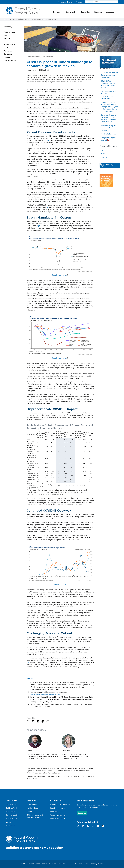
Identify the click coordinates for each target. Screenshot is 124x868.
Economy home (9, 32)
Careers (79, 2)
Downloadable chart (59, 275)
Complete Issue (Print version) (109, 139)
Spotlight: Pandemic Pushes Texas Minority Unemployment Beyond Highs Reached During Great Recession (109, 107)
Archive (104, 154)
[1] (49, 140)
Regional (7, 38)
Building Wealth (12, 808)
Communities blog (13, 815)
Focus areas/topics (10, 60)
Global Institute (12, 804)
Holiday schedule (33, 808)
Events (6, 57)
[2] (48, 207)
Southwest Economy (24, 19)
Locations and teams (58, 808)
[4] (28, 662)
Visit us (9, 822)
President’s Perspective (109, 134)
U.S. (5, 41)
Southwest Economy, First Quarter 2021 (44, 19)
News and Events (65, 2)
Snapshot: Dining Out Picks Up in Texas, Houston (109, 128)
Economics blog (12, 818)
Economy (13, 19)
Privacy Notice (97, 864)
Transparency (32, 804)
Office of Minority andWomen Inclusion (35, 816)
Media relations (56, 811)
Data (5, 35)
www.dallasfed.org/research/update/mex (45, 694)
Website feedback (57, 818)
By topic (104, 158)
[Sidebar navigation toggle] (13, 28)
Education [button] (85, 12)
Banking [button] (98, 12)
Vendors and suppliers (58, 815)
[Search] (105, 2)
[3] (39, 226)
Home (6, 19)
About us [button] (110, 12)
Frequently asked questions (60, 804)
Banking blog (11, 811)
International (9, 45)
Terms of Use (83, 864)
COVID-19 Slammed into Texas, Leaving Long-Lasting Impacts (109, 75)
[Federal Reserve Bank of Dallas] (24, 11)
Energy (6, 48)
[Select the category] (89, 2)
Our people (8, 54)
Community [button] (71, 12)
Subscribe (82, 813)
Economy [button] (57, 12)
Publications (8, 51)
